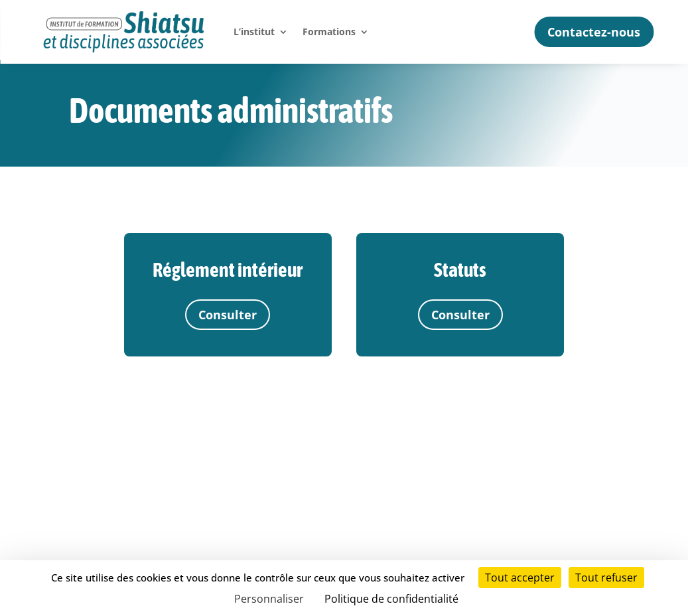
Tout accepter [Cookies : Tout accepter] (520, 577)
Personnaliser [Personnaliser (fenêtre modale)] (269, 599)
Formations (329, 32)
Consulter (228, 315)
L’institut (254, 32)
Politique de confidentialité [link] (391, 599)
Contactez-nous (594, 32)
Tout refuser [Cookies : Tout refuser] (606, 577)
